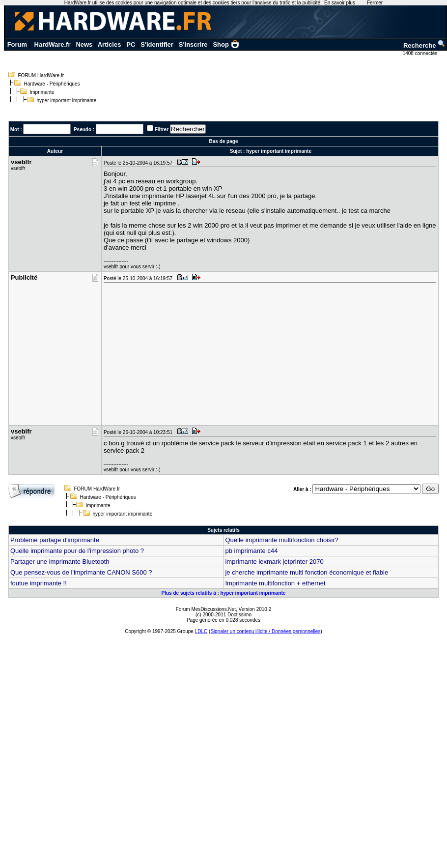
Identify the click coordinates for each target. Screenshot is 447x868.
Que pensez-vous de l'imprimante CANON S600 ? (81, 572)
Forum (17, 44)
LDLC (201, 631)
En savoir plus (340, 3)
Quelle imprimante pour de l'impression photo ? (77, 551)
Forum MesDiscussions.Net (206, 609)
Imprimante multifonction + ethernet (275, 583)
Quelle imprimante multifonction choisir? (281, 540)
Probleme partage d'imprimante (55, 540)
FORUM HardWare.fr (41, 75)
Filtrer (162, 130)
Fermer (375, 3)
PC (131, 44)
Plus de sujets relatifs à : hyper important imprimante (224, 593)
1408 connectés (421, 53)
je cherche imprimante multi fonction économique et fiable (307, 572)
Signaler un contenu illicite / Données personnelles (265, 631)
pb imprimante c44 (251, 551)
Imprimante (42, 92)
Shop (226, 44)
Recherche (424, 45)
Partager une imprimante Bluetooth (60, 562)
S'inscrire (193, 44)
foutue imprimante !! (39, 583)
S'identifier (157, 44)
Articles (110, 44)
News (84, 44)
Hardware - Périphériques (52, 84)
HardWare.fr (53, 44)
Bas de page (224, 141)
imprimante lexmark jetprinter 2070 (274, 562)
